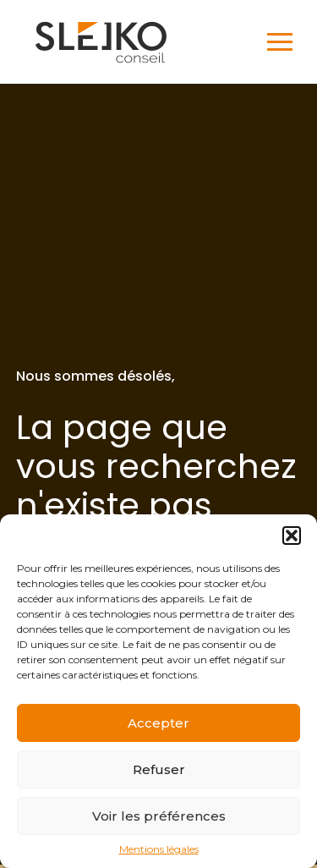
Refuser (159, 769)
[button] (292, 536)
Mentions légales (159, 849)
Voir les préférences (159, 816)
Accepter (158, 723)
